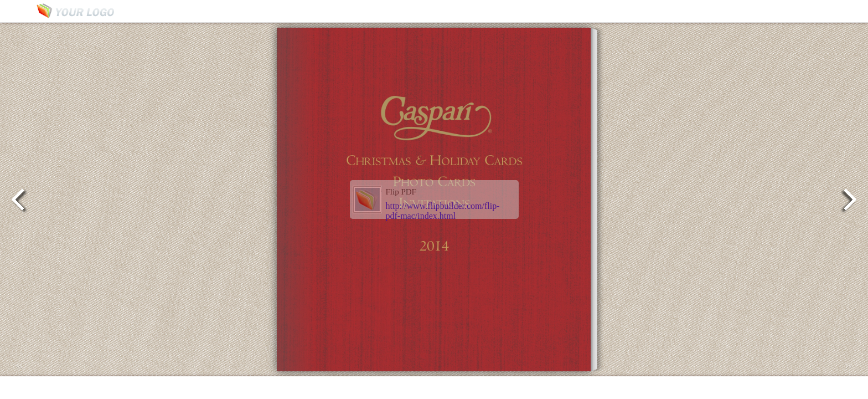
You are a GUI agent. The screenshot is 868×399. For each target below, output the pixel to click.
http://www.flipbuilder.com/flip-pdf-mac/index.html (443, 211)
